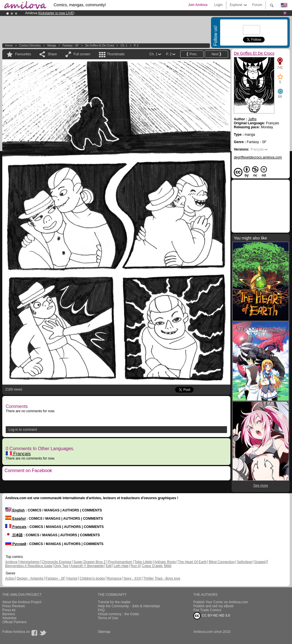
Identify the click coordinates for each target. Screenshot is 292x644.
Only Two (61, 566)
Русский (16, 544)
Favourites (23, 54)
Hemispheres (30, 562)
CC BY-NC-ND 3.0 (212, 616)
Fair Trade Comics (207, 610)
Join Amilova (198, 5)
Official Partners (14, 622)
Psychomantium (120, 562)
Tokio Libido (143, 562)
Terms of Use (108, 618)
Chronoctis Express (56, 562)
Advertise (9, 618)
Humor (72, 578)
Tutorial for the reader (114, 602)
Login (218, 5)
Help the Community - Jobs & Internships (129, 606)
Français (18, 454)
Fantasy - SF (71, 45)
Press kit (9, 610)
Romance (114, 578)
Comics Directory (30, 45)
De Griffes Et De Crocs (100, 45)
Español (15, 519)
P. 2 (136, 45)
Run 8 (135, 566)
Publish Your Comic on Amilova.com (221, 602)
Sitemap (104, 632)
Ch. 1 (124, 45)
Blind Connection (222, 562)
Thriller (149, 578)
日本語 (14, 535)
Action (10, 578)
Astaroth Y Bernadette (87, 566)
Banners (9, 614)
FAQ (101, 610)
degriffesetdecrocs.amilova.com (258, 157)
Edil (109, 566)
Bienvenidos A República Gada (29, 566)
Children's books (92, 578)
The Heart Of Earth (192, 562)
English (15, 510)
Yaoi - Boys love (168, 578)
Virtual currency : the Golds (118, 614)
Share (52, 54)
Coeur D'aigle (153, 566)
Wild (168, 566)
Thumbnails (116, 54)
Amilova (11, 562)
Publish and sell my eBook (213, 606)
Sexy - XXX (132, 578)
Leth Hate (121, 566)
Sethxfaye (245, 562)
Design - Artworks (30, 578)
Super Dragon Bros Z (89, 562)
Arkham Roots (165, 562)
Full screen (82, 54)
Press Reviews (14, 606)
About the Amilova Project (22, 602)
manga (52, 45)
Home (9, 45)
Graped (260, 562)
